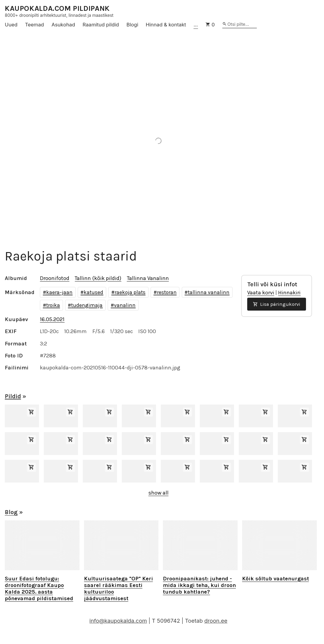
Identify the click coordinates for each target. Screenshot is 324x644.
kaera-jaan (59, 292)
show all (159, 493)
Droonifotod (55, 278)
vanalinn (125, 305)
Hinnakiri (289, 293)
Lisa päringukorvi (277, 304)
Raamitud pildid (101, 25)
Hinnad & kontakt (166, 25)
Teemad (34, 25)
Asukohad (63, 25)
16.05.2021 (52, 319)
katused (93, 292)
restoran (167, 292)
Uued (11, 25)
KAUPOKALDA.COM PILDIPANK (57, 9)
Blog (11, 512)
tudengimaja (87, 305)
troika (53, 305)
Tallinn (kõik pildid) (98, 278)
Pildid (13, 396)
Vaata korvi (261, 293)
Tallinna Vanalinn (148, 278)
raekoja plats (130, 292)
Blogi (132, 25)
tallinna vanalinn (209, 292)
